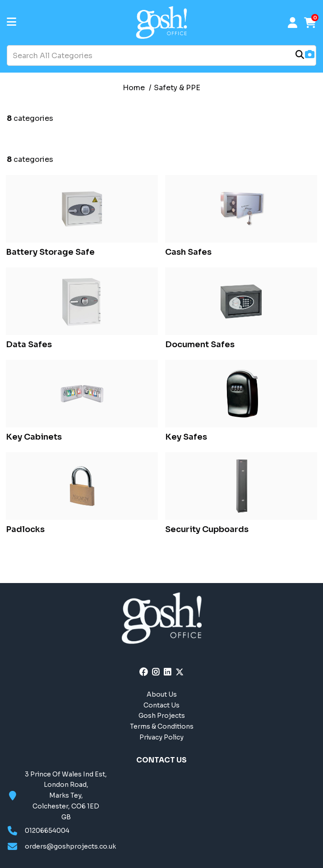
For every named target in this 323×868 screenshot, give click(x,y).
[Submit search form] (300, 56)
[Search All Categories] (161, 55)
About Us (162, 694)
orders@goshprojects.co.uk (70, 846)
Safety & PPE (177, 88)
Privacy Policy (161, 737)
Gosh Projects (162, 716)
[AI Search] (310, 55)
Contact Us (161, 705)
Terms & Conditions (162, 726)
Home (134, 88)
